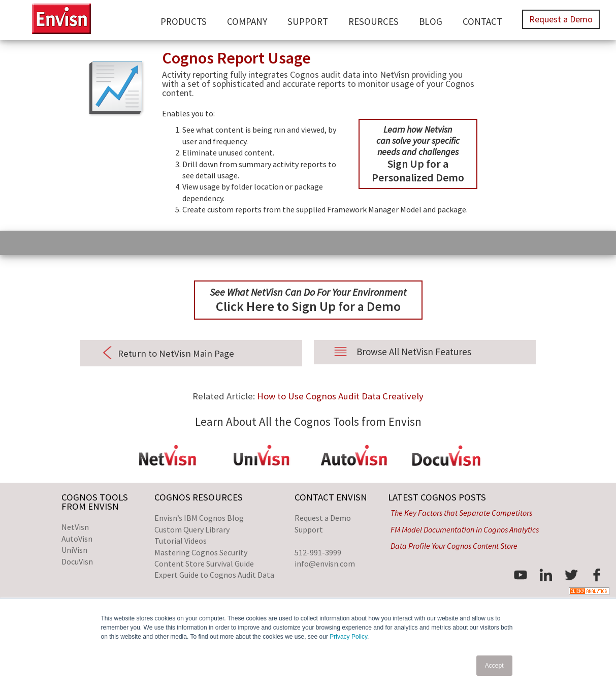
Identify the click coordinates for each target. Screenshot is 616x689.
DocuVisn (77, 561)
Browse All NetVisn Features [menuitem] (414, 352)
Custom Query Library (192, 529)
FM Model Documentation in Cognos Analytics (465, 529)
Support (309, 529)
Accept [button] (494, 666)
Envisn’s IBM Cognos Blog (199, 518)
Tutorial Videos (181, 541)
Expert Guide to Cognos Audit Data (214, 575)
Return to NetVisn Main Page (176, 353)
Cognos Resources (199, 497)
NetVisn (75, 527)
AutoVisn (77, 539)
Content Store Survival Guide (204, 563)
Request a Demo (323, 518)
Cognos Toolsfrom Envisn (95, 502)
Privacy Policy (348, 637)
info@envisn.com (325, 563)
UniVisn (74, 550)
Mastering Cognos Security (201, 552)
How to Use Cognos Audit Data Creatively (340, 396)
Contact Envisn (331, 497)
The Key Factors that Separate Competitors (461, 513)
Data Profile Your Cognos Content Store (454, 546)
